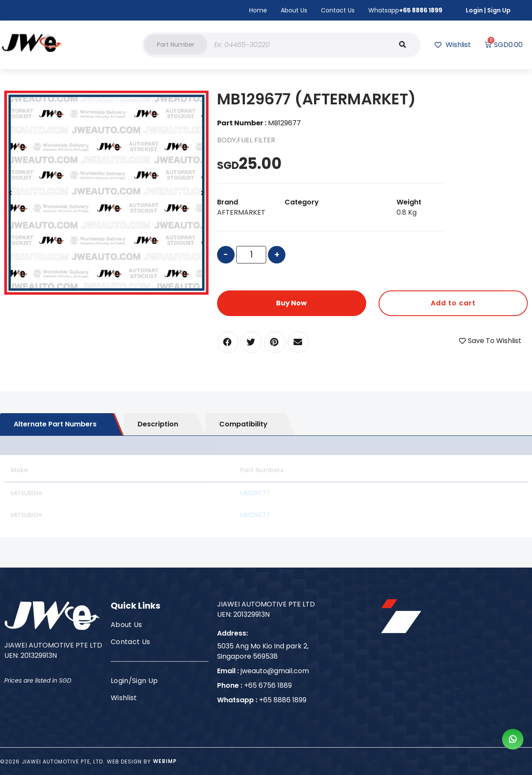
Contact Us (338, 10)
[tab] (62, 424)
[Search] (403, 45)
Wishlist (124, 698)
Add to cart (453, 303)
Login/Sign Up (134, 681)
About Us (294, 10)
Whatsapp (405, 10)
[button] (176, 44)
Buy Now (291, 303)
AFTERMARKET (241, 212)
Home (258, 10)
